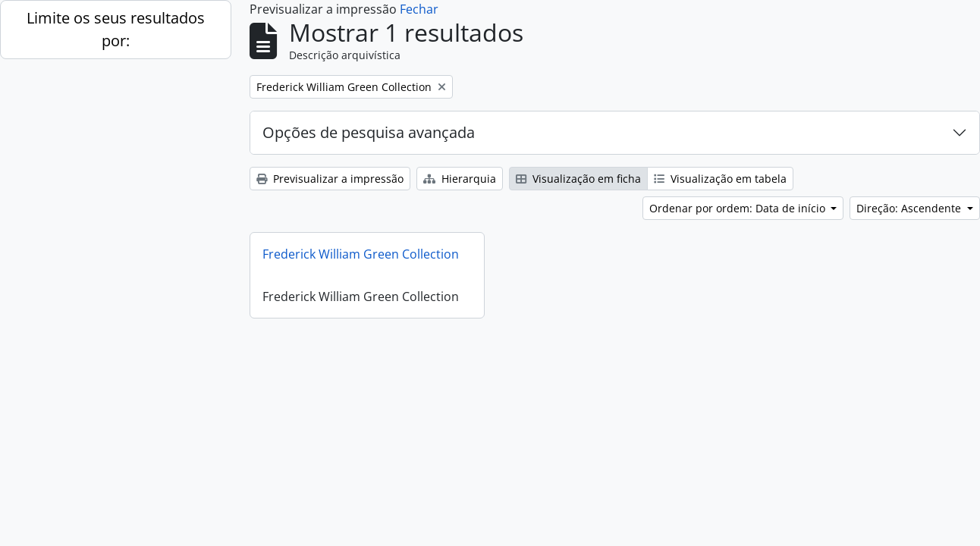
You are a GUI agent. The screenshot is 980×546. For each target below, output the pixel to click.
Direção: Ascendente (910, 208)
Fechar (419, 9)
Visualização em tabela (720, 179)
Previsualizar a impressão (330, 179)
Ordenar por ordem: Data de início (739, 208)
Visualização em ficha (578, 179)
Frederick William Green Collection (361, 254)
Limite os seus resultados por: (116, 29)
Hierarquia (460, 179)
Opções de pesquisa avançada (369, 132)
